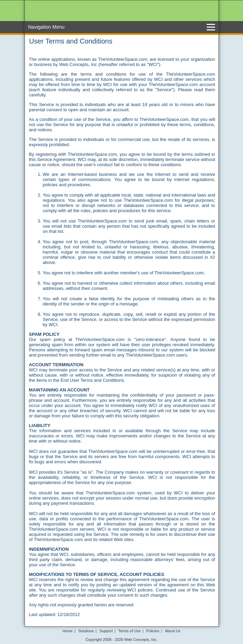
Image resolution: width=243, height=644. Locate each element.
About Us (173, 631)
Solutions (86, 631)
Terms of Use (129, 631)
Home (68, 631)
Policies (153, 631)
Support (106, 631)
